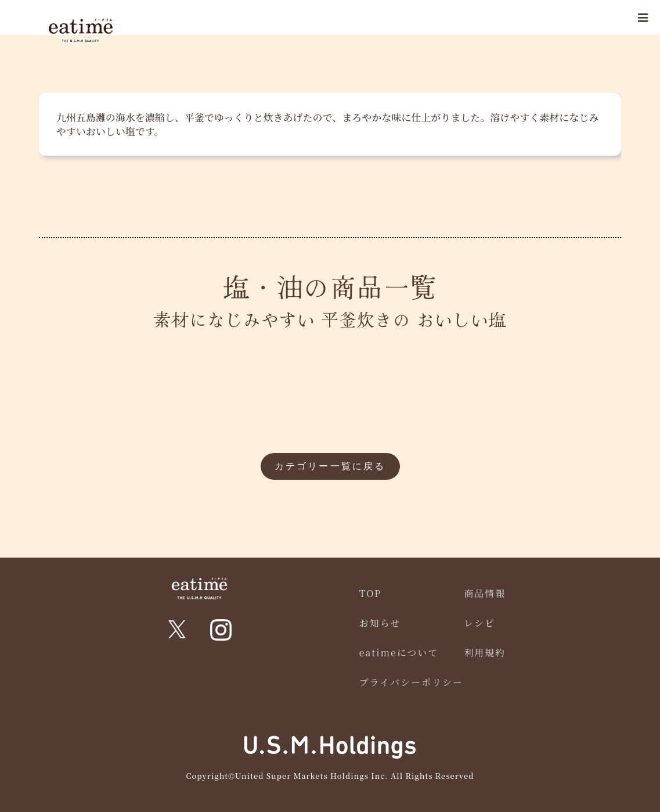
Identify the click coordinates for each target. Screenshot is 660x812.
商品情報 (485, 593)
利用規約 (485, 653)
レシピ (479, 623)
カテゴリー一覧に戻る (330, 466)
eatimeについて (399, 653)
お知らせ (380, 623)
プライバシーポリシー (411, 682)
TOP (371, 593)
